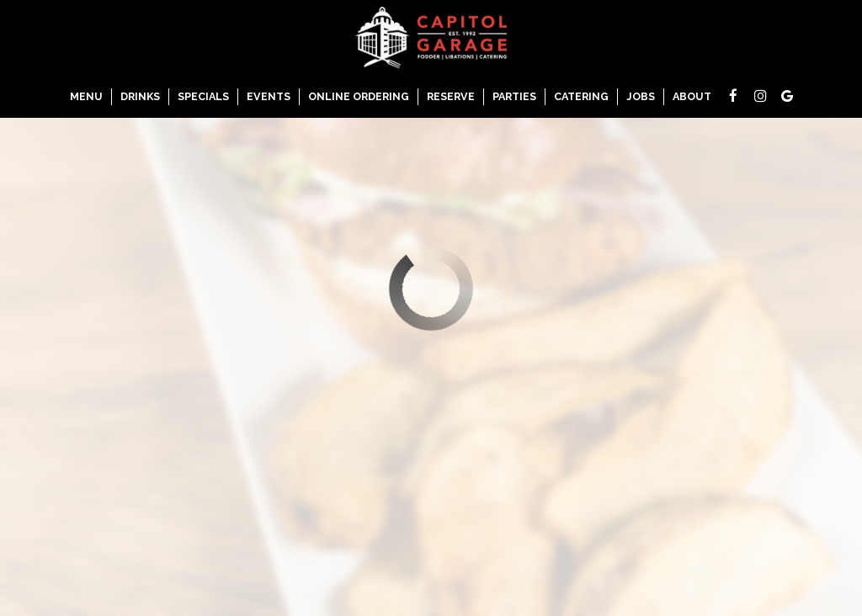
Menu (86, 96)
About (692, 96)
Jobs (641, 96)
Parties (514, 96)
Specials (203, 96)
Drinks (140, 96)
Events (269, 96)
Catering (581, 96)
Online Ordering (359, 96)
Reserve (451, 96)
